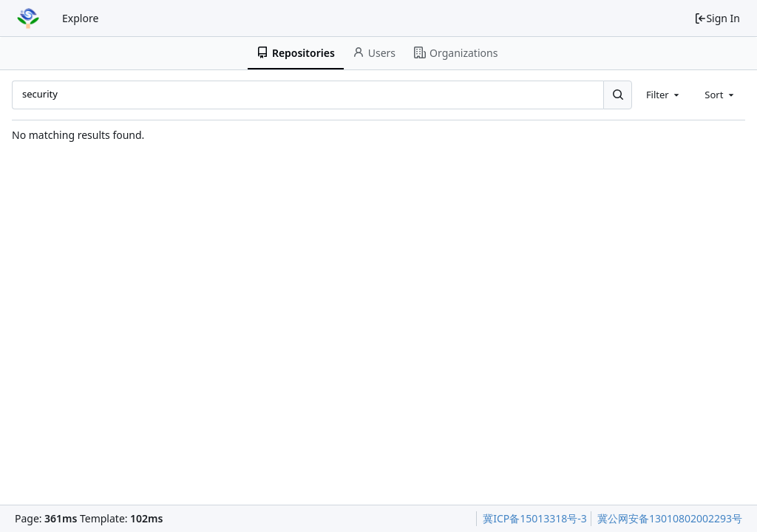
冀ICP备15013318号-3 (535, 518)
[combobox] (664, 95)
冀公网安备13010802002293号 (670, 518)
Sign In (717, 18)
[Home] (28, 18)
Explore (80, 18)
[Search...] (617, 95)
